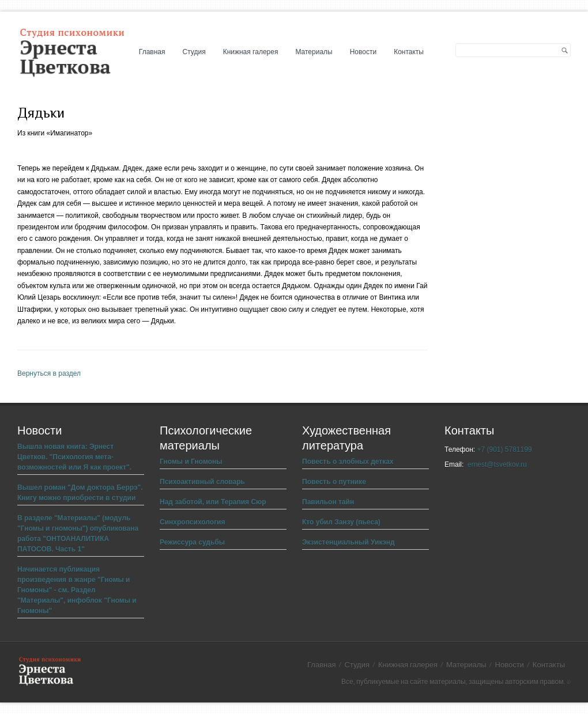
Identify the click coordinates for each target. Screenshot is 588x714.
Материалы (314, 52)
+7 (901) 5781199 (504, 449)
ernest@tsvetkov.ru (497, 464)
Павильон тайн (328, 502)
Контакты (409, 52)
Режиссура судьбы (192, 542)
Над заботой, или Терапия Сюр (213, 502)
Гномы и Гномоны (191, 462)
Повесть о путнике (334, 482)
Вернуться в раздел (49, 373)
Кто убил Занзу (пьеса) (341, 522)
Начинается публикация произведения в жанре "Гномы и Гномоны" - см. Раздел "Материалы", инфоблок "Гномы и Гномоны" (77, 590)
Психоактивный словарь (202, 482)
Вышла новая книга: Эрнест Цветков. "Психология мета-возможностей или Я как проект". (74, 457)
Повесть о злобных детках (348, 462)
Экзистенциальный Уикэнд (348, 542)
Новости (363, 52)
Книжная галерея (251, 52)
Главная (152, 52)
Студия (194, 52)
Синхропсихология (193, 522)
